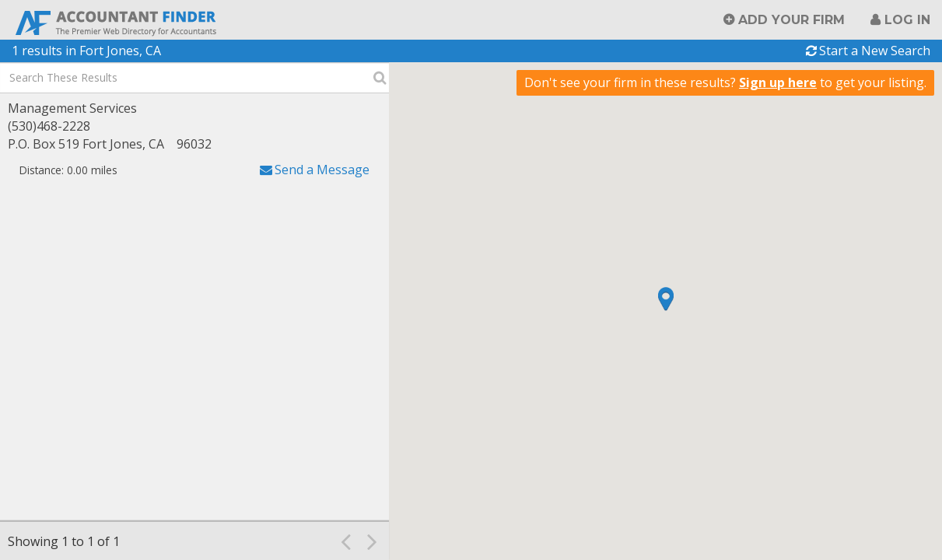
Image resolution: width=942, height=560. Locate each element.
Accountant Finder (117, 21)
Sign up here (778, 82)
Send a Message (322, 170)
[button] (666, 299)
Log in (907, 20)
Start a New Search (875, 51)
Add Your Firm (791, 20)
